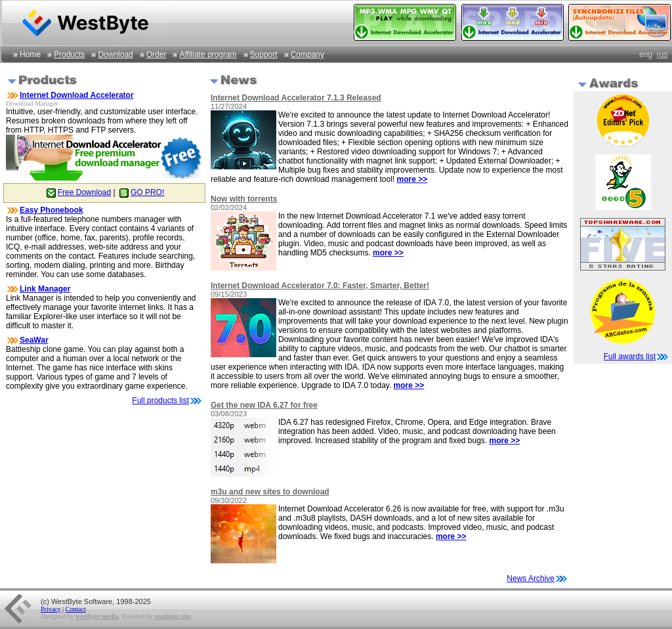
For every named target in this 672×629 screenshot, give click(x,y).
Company (307, 54)
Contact (76, 609)
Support (264, 54)
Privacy (51, 609)
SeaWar (34, 340)
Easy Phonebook (52, 210)
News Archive (537, 578)
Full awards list (630, 357)
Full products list (160, 401)
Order (157, 54)
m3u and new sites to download (270, 492)
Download (115, 54)
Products (69, 54)
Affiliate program (208, 54)
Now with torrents (244, 199)
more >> (412, 179)
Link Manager (45, 289)
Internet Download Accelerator (77, 95)
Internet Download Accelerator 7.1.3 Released (296, 98)
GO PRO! (141, 192)
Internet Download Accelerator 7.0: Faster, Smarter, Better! (320, 286)
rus (662, 54)
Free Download (78, 192)
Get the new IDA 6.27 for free (264, 405)
